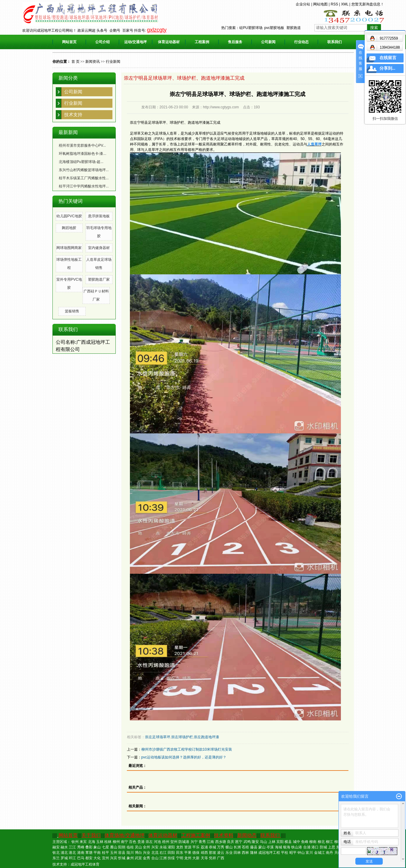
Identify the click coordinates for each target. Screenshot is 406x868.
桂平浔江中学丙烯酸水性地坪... (84, 186)
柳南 (313, 842)
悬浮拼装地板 (99, 216)
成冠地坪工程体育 (85, 864)
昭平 (293, 853)
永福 (163, 847)
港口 (315, 847)
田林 (237, 853)
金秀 (146, 858)
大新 (196, 858)
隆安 (255, 842)
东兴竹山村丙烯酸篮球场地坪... (84, 170)
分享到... (387, 68)
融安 (56, 847)
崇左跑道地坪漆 (206, 737)
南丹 (329, 853)
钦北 (56, 853)
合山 (155, 858)
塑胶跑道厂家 (99, 279)
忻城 (122, 858)
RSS (334, 4)
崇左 (149, 842)
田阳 (171, 853)
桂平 (105, 853)
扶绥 (171, 858)
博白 (138, 853)
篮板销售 (72, 311)
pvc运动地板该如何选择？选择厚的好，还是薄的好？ (184, 757)
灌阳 (171, 847)
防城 (323, 847)
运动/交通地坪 (135, 42)
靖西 (204, 853)
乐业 (229, 853)
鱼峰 (305, 842)
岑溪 (270, 847)
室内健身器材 (99, 248)
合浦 (307, 847)
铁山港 (297, 847)
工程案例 (202, 42)
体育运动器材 (169, 42)
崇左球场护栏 (182, 737)
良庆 (231, 842)
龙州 (188, 858)
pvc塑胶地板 (274, 28)
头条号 (102, 30)
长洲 (237, 847)
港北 (72, 853)
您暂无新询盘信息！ (368, 4)
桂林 (108, 842)
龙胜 (180, 847)
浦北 (64, 853)
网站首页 (69, 42)
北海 (92, 842)
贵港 (141, 842)
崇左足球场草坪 (158, 737)
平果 (188, 853)
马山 (263, 842)
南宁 (124, 842)
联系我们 (335, 42)
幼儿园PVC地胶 (69, 216)
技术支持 (73, 115)
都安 (89, 858)
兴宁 (194, 842)
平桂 (285, 853)
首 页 (76, 62)
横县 (288, 842)
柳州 (116, 842)
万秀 (221, 847)
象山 (97, 847)
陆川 (130, 853)
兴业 (146, 853)
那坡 (212, 853)
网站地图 (320, 4)
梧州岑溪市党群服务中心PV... (82, 145)
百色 (133, 842)
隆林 (254, 853)
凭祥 (212, 858)
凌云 (221, 853)
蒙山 (262, 847)
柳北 (321, 842)
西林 (245, 853)
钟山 (301, 853)
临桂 (130, 847)
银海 (287, 847)
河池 (157, 842)
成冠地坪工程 (269, 853)
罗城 (64, 858)
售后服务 (235, 42)
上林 (272, 842)
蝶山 (229, 847)
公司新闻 (268, 42)
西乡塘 (221, 842)
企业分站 (303, 4)
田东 (180, 853)
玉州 (114, 853)
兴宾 (114, 858)
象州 (130, 858)
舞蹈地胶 (69, 228)
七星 (105, 847)
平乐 (196, 847)
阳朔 (122, 847)
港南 (81, 853)
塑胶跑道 (294, 28)
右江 (163, 853)
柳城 (338, 842)
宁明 (180, 858)
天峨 (338, 853)
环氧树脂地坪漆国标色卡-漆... (83, 154)
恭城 (212, 847)
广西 (221, 858)
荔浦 (204, 847)
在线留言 (388, 58)
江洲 (163, 858)
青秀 (202, 842)
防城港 (184, 842)
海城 (279, 847)
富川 (309, 853)
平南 (97, 853)
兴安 (155, 847)
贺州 (174, 842)
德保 (196, 853)
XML (345, 4)
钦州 (75, 842)
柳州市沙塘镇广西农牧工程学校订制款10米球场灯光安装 (187, 749)
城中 (297, 842)
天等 (204, 858)
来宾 (83, 842)
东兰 (56, 858)
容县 (122, 853)
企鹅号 (115, 30)
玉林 (100, 842)
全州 (146, 847)
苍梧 (245, 847)
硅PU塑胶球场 (251, 28)
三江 (72, 847)
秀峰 (81, 847)
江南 (210, 842)
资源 (188, 847)
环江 (72, 858)
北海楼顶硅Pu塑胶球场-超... (81, 162)
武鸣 (247, 842)
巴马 (81, 858)
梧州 (166, 842)
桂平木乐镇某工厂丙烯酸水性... (84, 178)
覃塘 (89, 853)
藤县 (254, 847)
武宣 (138, 858)
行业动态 (301, 42)
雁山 (114, 847)
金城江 (319, 853)
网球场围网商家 (69, 248)
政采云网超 (87, 30)
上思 (332, 847)
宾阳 (280, 842)
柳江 (329, 842)
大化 (97, 858)
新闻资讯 (93, 62)
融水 (64, 847)
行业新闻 (113, 62)
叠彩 (89, 847)
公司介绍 (102, 42)
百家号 (128, 30)
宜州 (105, 858)
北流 (155, 853)
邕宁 (239, 842)
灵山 (138, 847)
